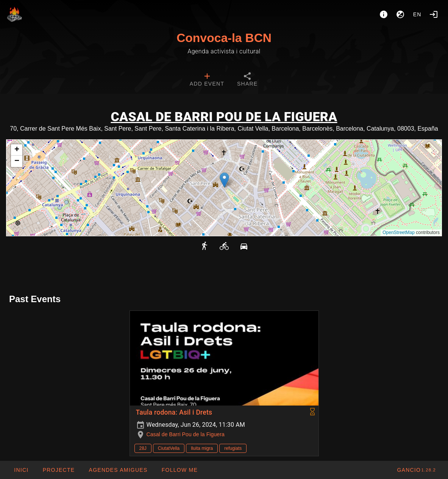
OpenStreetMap (399, 232)
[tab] (207, 80)
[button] (224, 180)
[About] (384, 14)
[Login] (434, 14)
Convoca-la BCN (224, 38)
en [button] (417, 14)
